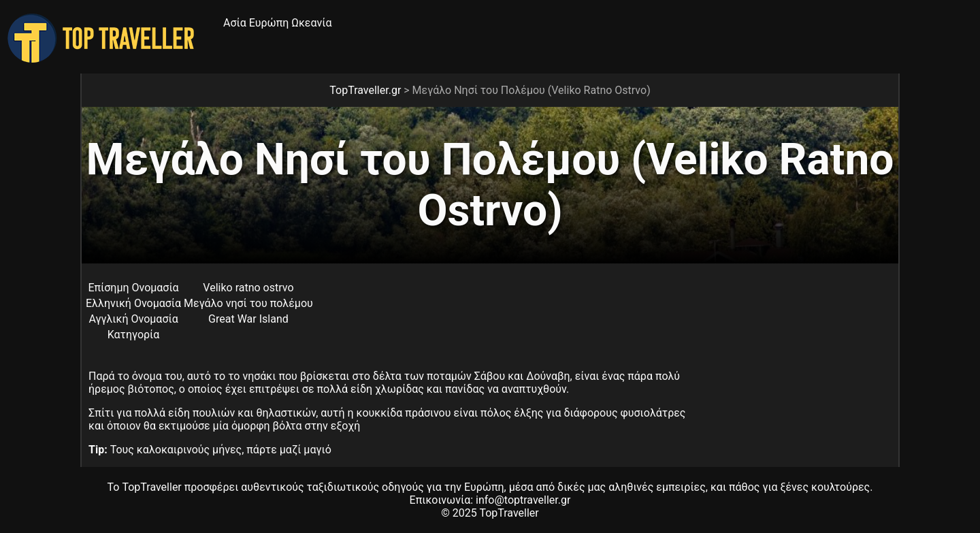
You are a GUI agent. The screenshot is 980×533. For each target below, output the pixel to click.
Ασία (235, 23)
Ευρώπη (269, 23)
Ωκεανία (311, 23)
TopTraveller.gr (365, 90)
